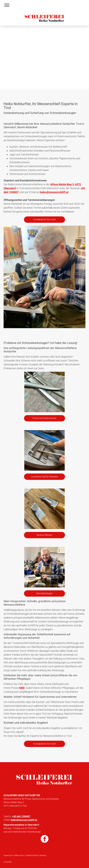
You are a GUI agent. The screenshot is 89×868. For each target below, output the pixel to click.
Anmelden (8, 862)
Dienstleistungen (44, 593)
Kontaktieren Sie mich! (45, 220)
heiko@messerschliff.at (54, 192)
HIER (22, 688)
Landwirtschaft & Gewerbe (44, 477)
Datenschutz (19, 855)
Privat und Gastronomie (44, 418)
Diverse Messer (45, 535)
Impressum (8, 855)
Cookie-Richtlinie (32, 855)
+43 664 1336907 (21, 816)
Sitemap (43, 855)
